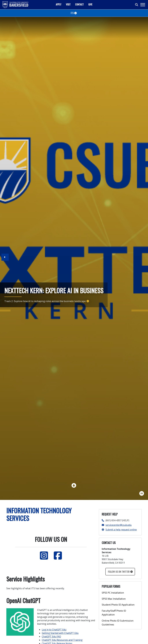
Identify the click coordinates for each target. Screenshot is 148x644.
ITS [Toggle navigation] (72, 13)
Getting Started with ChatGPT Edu (60, 633)
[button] (5, 258)
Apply (59, 4)
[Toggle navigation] (143, 5)
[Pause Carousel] (142, 493)
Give (90, 4)
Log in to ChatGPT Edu (54, 630)
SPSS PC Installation (113, 593)
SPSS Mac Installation (114, 599)
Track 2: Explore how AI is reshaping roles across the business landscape (45, 301)
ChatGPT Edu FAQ (51, 637)
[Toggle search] (137, 5)
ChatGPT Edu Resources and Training (62, 640)
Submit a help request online (119, 530)
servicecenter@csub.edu (117, 525)
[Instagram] (44, 556)
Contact (79, 4)
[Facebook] (58, 556)
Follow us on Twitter (119, 572)
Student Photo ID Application (118, 605)
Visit (68, 4)
